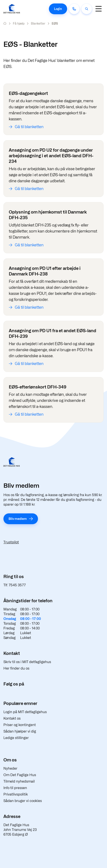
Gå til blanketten (29, 127)
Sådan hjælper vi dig (20, 731)
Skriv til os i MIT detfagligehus (27, 662)
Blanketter (38, 23)
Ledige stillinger (16, 738)
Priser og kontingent (20, 725)
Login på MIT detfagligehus (25, 712)
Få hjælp (19, 23)
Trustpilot (11, 542)
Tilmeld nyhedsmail (19, 781)
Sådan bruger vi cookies (23, 801)
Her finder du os (16, 668)
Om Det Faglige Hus (20, 775)
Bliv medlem (18, 519)
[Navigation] (98, 9)
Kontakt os (12, 718)
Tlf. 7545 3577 (15, 585)
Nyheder (10, 768)
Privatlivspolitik (16, 794)
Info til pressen (15, 788)
